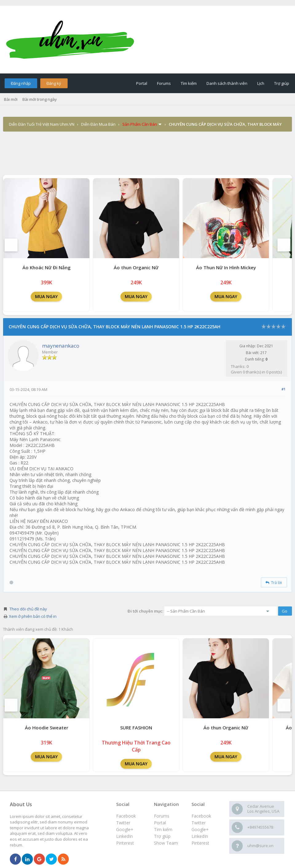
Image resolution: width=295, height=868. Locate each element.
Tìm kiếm (189, 83)
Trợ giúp (282, 83)
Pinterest (200, 843)
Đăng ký (54, 83)
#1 (283, 389)
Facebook (201, 816)
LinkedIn (200, 836)
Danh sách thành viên (227, 83)
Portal (142, 83)
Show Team (166, 843)
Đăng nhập (21, 83)
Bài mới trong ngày (40, 99)
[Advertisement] (147, 158)
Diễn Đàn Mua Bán (98, 124)
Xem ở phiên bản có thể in (33, 616)
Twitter (199, 823)
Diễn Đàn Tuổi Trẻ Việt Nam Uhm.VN (42, 124)
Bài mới (11, 99)
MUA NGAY (46, 296)
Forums (164, 83)
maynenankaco (61, 346)
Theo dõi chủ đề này (28, 609)
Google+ (200, 829)
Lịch (261, 83)
